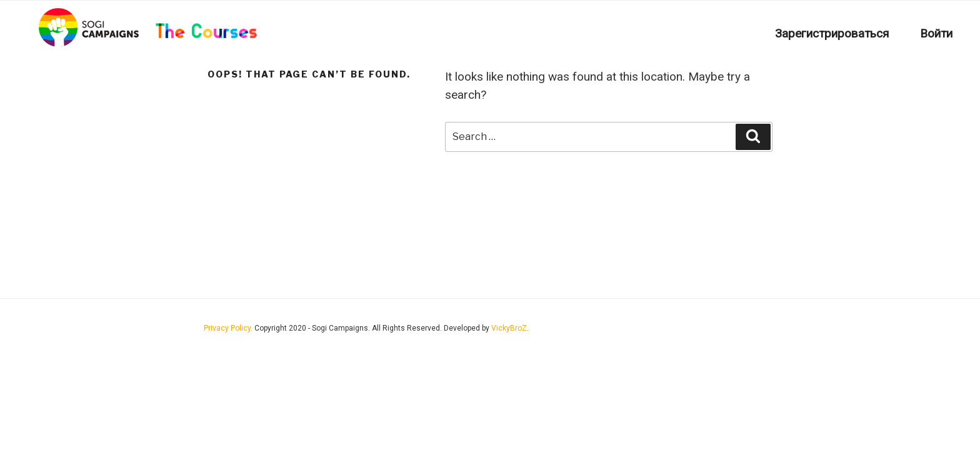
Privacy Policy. (229, 328)
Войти (936, 33)
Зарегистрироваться (832, 33)
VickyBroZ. (510, 328)
